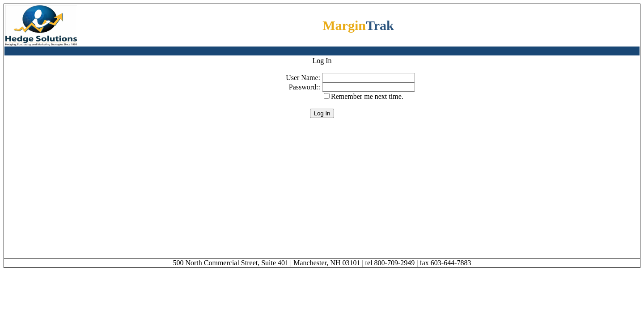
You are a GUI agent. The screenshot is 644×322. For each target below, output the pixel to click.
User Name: (304, 78)
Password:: (305, 87)
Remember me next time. (367, 96)
